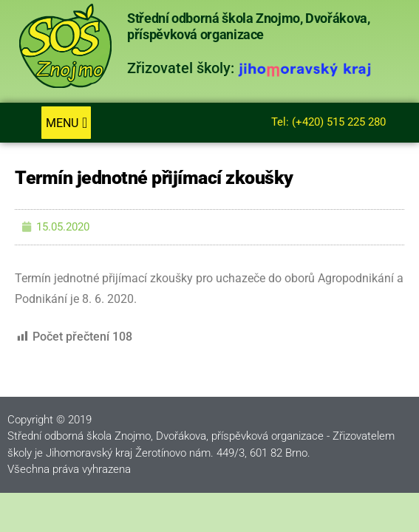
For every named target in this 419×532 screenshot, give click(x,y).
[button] (66, 123)
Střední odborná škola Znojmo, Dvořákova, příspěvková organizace (249, 27)
